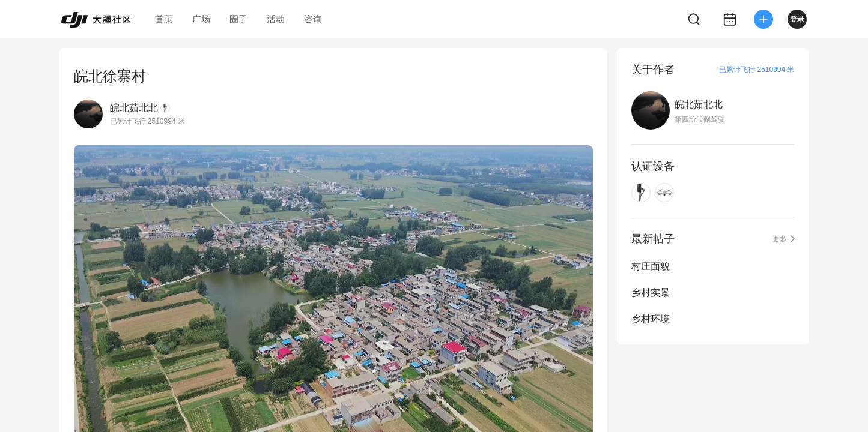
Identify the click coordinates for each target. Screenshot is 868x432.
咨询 (313, 19)
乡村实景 (651, 292)
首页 (164, 19)
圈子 (238, 19)
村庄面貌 (651, 266)
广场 (201, 19)
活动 (276, 19)
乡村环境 (651, 319)
